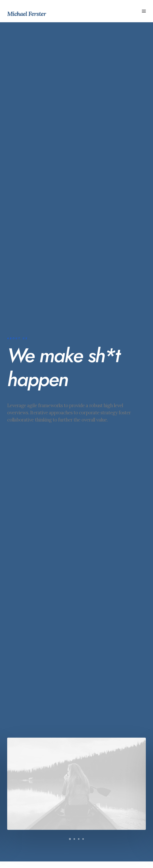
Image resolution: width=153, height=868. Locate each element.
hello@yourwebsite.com (74, 837)
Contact (68, 811)
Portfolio (69, 803)
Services (69, 796)
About (67, 789)
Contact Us (76, 731)
